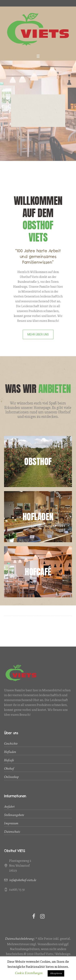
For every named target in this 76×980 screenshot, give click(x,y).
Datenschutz (12, 832)
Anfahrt (9, 807)
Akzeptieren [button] (56, 973)
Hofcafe (9, 760)
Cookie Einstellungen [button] (29, 973)
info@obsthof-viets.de (23, 880)
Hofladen (10, 752)
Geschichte (11, 743)
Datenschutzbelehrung (19, 939)
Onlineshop (11, 777)
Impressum (11, 823)
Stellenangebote (14, 815)
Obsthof (9, 769)
